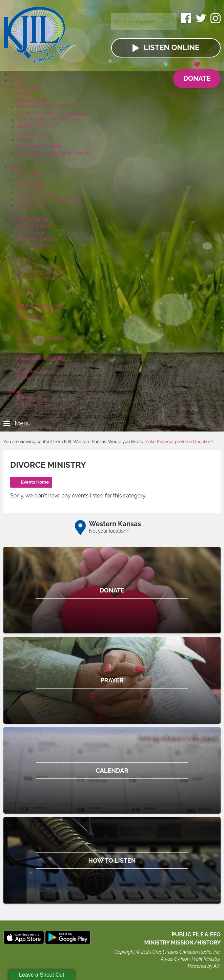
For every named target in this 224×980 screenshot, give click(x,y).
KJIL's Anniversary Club (40, 305)
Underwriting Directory (40, 272)
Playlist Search (32, 100)
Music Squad (30, 299)
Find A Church (31, 186)
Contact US (28, 345)
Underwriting (23, 259)
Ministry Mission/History (42, 338)
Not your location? (109, 531)
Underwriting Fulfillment (42, 279)
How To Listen (31, 140)
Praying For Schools (37, 193)
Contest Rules (31, 318)
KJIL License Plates (36, 405)
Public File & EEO (34, 371)
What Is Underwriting (38, 266)
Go (166, 22)
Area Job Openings (36, 246)
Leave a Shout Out (42, 975)
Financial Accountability (41, 358)
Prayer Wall (28, 179)
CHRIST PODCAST (35, 127)
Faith (15, 166)
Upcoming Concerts (37, 239)
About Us (20, 332)
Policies (25, 365)
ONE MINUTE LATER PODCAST (49, 120)
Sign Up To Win (26, 292)
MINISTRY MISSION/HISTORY (182, 943)
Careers (25, 352)
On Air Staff (28, 87)
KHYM (23, 378)
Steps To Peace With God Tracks (50, 199)
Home (16, 74)
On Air (16, 80)
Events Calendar (34, 226)
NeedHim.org (30, 206)
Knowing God (31, 173)
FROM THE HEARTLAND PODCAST (53, 113)
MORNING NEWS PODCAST (46, 107)
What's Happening (29, 219)
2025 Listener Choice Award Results (53, 153)
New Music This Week (39, 146)
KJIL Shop (27, 398)
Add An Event (31, 232)
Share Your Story (34, 133)
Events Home (35, 482)
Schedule (27, 94)
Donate (197, 76)
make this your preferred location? (179, 441)
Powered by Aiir (204, 966)
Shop (15, 391)
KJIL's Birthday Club (37, 312)
